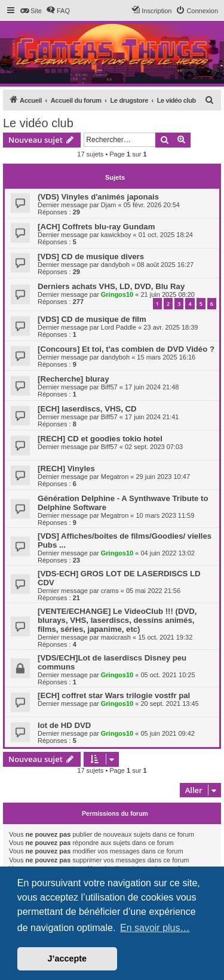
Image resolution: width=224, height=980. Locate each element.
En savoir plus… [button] (155, 928)
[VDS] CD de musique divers (91, 256)
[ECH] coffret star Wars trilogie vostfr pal (114, 695)
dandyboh (115, 265)
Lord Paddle (119, 327)
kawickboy (116, 235)
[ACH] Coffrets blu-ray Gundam (96, 227)
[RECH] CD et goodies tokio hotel (100, 439)
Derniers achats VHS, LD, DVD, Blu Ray (111, 286)
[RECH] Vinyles (66, 469)
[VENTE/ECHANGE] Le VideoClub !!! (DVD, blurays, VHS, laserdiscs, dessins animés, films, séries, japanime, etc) (117, 620)
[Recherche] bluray (73, 379)
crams (110, 591)
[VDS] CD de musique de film (92, 319)
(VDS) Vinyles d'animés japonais (98, 197)
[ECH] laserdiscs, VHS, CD (87, 409)
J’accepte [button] (67, 959)
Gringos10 (117, 294)
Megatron (115, 477)
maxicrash (116, 637)
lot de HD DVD (64, 725)
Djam (109, 205)
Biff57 (109, 387)
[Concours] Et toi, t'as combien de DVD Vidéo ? (126, 349)
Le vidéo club (38, 123)
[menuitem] (31, 11)
